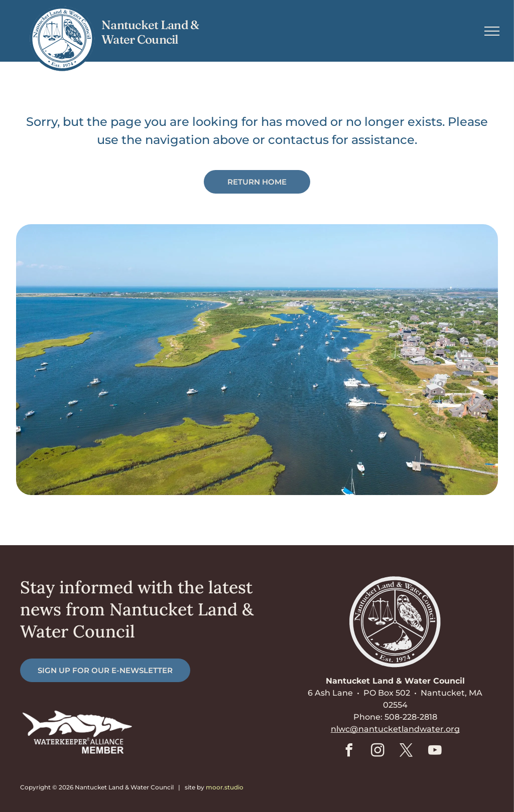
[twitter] (407, 752)
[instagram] (378, 752)
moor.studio (225, 787)
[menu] (492, 31)
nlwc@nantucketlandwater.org (395, 729)
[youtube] (435, 752)
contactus (298, 140)
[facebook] (349, 752)
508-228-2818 (411, 717)
